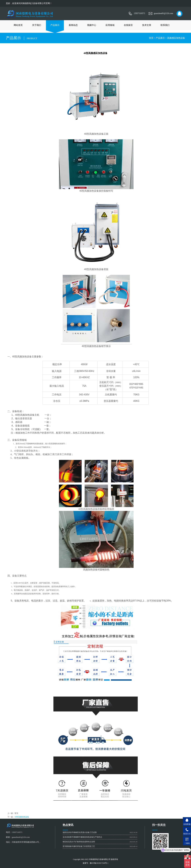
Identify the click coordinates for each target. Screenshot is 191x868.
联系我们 (165, 25)
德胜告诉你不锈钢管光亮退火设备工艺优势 (80, 832)
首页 (151, 38)
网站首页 (18, 25)
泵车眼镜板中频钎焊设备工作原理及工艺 (79, 846)
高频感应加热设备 (176, 38)
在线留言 (128, 25)
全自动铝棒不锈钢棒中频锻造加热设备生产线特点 (82, 837)
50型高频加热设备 (22, 817)
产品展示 (55, 25)
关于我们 (37, 25)
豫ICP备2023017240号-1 (99, 863)
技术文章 (147, 25)
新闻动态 (73, 25)
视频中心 (92, 25)
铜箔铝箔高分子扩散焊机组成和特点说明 (79, 842)
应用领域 (110, 25)
